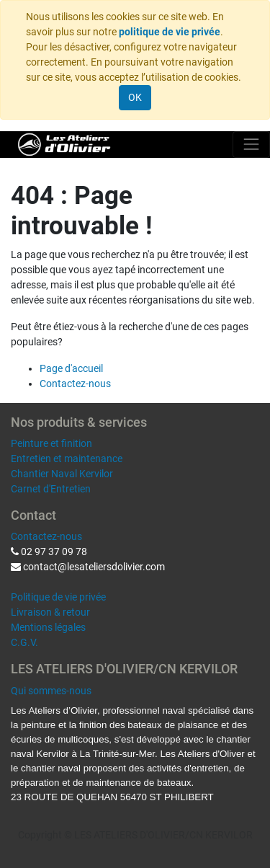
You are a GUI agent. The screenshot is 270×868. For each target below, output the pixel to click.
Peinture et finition (51, 443)
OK (135, 97)
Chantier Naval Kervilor (62, 474)
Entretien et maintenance (67, 459)
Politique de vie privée (58, 597)
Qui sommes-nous (51, 691)
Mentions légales (48, 627)
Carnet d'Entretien (51, 489)
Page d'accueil (71, 368)
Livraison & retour (50, 612)
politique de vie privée (170, 32)
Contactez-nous (75, 384)
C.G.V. (24, 642)
